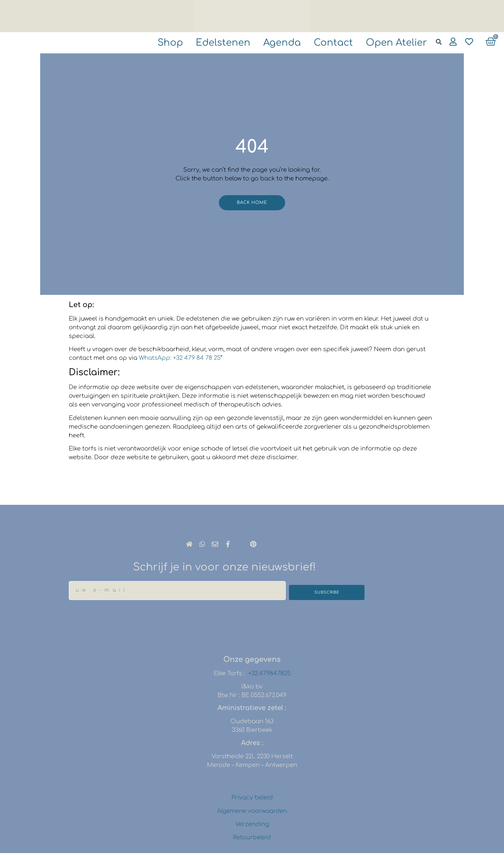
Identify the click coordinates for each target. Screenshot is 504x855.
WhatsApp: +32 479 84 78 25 (180, 360)
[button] (439, 42)
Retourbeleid (252, 840)
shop (147, 43)
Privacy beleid (252, 800)
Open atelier (393, 43)
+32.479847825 (269, 675)
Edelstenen (204, 43)
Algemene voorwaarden (252, 813)
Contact (324, 43)
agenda (269, 43)
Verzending (252, 826)
